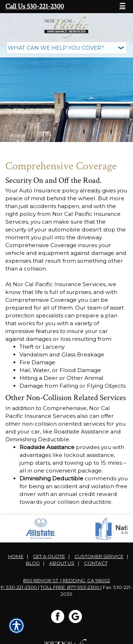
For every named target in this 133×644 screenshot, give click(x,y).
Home (16, 556)
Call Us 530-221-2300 (35, 6)
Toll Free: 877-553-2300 (70, 587)
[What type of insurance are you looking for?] (67, 48)
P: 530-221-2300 (19, 587)
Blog (33, 563)
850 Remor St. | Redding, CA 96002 (66, 580)
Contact (96, 563)
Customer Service (99, 556)
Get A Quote (49, 556)
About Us (62, 563)
